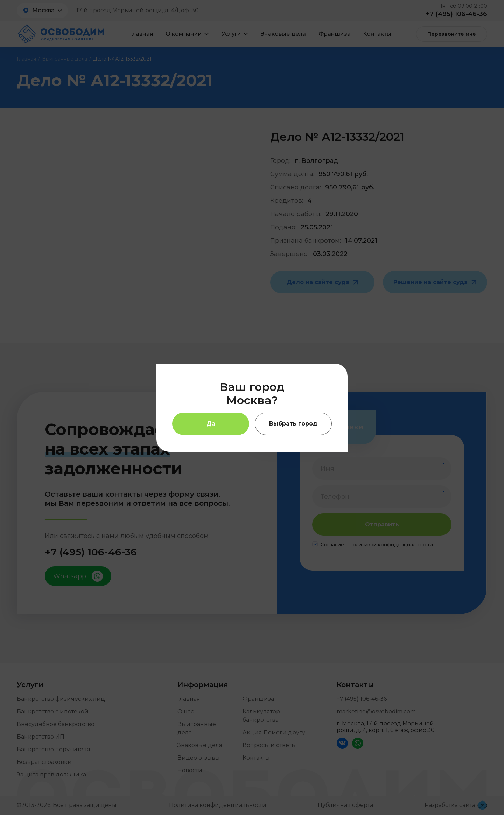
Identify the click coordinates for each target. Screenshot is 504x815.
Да (211, 424)
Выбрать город (293, 424)
